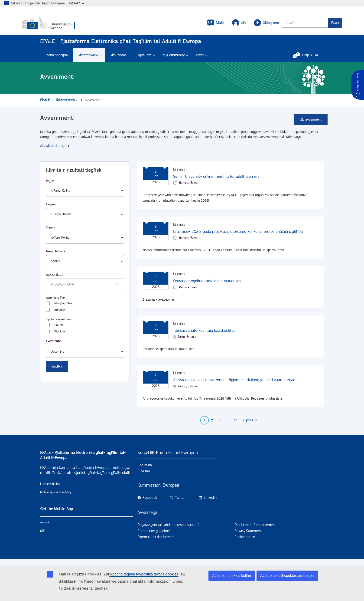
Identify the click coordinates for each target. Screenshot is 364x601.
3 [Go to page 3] (219, 425)
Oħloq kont (248, 25)
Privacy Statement (248, 536)
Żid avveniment (311, 124)
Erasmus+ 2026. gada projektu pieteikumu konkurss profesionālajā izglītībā (238, 236)
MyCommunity (174, 60)
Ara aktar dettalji (53, 150)
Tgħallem (144, 60)
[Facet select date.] (85, 289)
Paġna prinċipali (57, 60)
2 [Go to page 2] (212, 425)
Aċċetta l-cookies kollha (232, 576)
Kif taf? (77, 3)
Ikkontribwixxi (88, 60)
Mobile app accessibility (56, 497)
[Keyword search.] (287, 25)
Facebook (150, 502)
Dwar (200, 60)
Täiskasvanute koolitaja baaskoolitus (204, 335)
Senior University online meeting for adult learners (216, 181)
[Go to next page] (250, 425)
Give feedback (358, 82)
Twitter (180, 502)
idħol (222, 25)
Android (45, 527)
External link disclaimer (155, 542)
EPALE (45, 105)
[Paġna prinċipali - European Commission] (74, 25)
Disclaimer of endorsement (255, 530)
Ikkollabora (118, 60)
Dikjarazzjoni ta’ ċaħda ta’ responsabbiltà (168, 530)
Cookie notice (245, 542)
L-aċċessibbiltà (50, 489)
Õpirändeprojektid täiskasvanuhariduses (207, 286)
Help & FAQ (309, 60)
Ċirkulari (144, 476)
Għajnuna (145, 470)
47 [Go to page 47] (235, 425)
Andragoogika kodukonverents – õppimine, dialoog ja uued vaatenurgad (234, 385)
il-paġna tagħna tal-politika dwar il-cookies (144, 574)
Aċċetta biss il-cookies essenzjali (287, 576)
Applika (57, 371)
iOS (42, 535)
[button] (197, 25)
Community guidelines (154, 536)
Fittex (317, 25)
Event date (53, 346)
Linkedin (210, 502)
